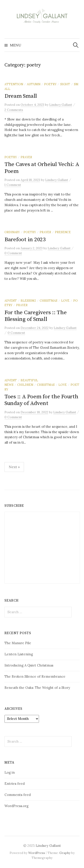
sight (65, 84)
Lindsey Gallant (48, 846)
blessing (28, 301)
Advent (11, 301)
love (65, 301)
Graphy (65, 853)
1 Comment (13, 185)
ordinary (12, 232)
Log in (10, 772)
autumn (34, 84)
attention (14, 84)
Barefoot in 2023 (25, 240)
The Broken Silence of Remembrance (35, 676)
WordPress (37, 853)
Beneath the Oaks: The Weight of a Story (37, 688)
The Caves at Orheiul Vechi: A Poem (42, 168)
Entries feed (15, 784)
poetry (50, 84)
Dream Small (21, 96)
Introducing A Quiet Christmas (29, 665)
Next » (14, 467)
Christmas (48, 301)
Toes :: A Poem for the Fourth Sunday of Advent (41, 400)
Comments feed (18, 795)
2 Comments (14, 110)
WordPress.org (16, 806)
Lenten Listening (19, 654)
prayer (26, 157)
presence (63, 232)
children (25, 385)
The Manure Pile (18, 643)
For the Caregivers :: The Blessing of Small (36, 316)
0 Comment (13, 253)
